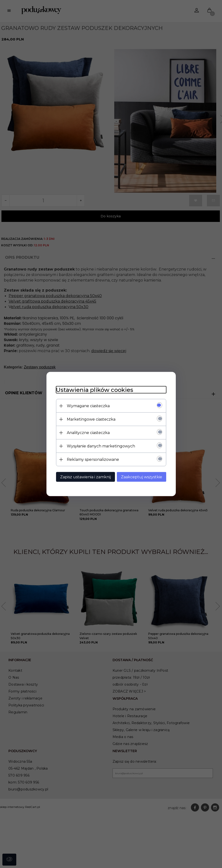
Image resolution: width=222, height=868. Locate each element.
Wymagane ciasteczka (88, 406)
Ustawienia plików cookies (95, 390)
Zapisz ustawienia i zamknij (85, 477)
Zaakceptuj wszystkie (142, 477)
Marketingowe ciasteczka (91, 419)
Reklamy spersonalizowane (93, 459)
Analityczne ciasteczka (88, 433)
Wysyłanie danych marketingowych (101, 446)
